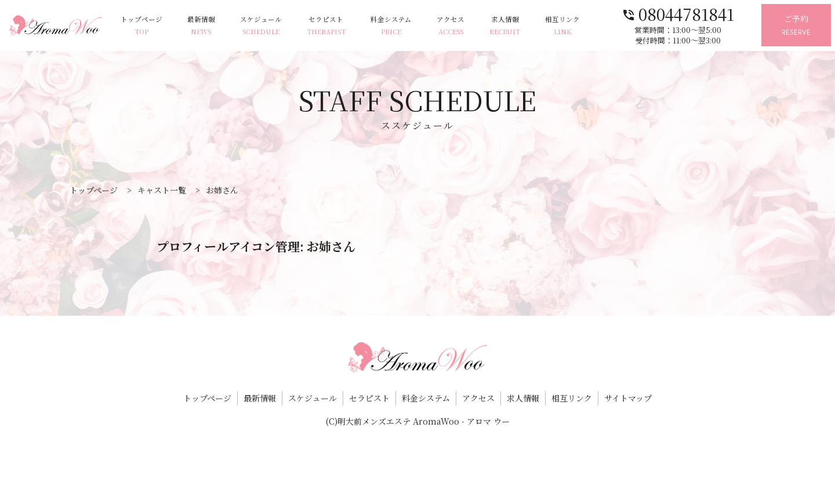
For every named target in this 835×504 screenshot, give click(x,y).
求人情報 (505, 26)
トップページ (141, 26)
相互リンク (562, 26)
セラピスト (326, 26)
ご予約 (796, 26)
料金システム (391, 26)
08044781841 (678, 13)
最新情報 (201, 26)
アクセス (451, 26)
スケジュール (261, 26)
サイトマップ (628, 398)
